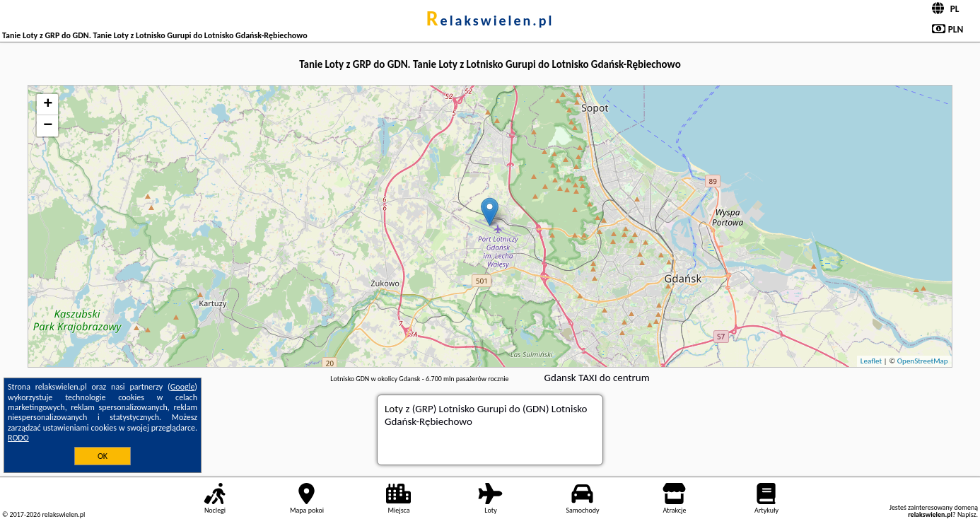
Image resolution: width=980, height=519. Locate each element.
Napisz (967, 514)
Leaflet (871, 361)
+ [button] (48, 105)
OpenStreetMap (923, 361)
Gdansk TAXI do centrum (597, 378)
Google (183, 387)
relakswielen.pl (490, 21)
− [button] (48, 126)
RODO (18, 438)
